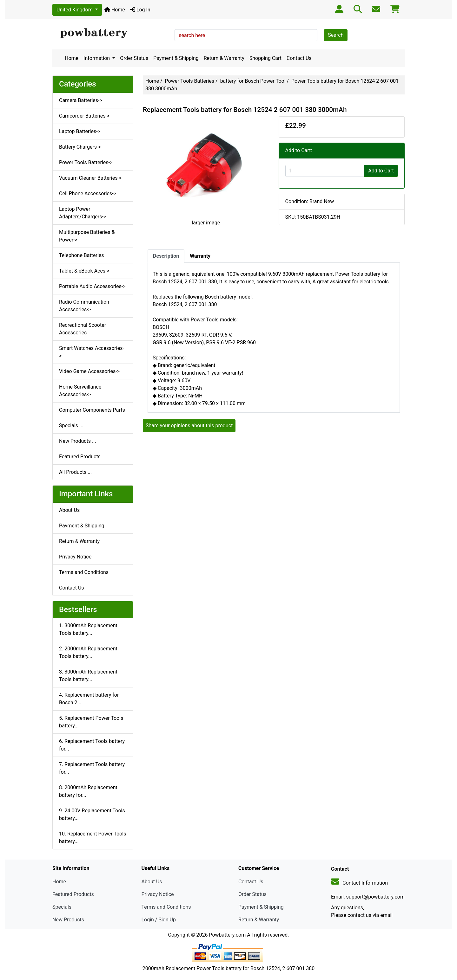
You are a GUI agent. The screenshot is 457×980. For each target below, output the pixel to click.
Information (97, 58)
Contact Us (299, 58)
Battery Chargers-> (80, 147)
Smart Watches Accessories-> (92, 352)
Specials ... (71, 426)
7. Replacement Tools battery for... (92, 768)
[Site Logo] (111, 34)
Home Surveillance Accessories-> (80, 391)
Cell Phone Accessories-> (88, 193)
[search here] (246, 35)
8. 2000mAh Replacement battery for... (88, 791)
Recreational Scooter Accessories (83, 329)
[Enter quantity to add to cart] (325, 171)
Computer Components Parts (92, 410)
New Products (68, 920)
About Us (69, 510)
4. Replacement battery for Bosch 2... (89, 699)
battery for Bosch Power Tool (253, 81)
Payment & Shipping (176, 58)
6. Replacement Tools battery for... (92, 745)
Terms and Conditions (84, 572)
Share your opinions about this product (189, 426)
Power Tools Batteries (190, 81)
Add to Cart (381, 171)
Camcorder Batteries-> (84, 116)
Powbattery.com (227, 935)
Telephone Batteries (82, 255)
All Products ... (75, 472)
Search (336, 35)
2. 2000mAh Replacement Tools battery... (88, 652)
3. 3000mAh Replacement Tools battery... (88, 676)
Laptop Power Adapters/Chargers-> (83, 213)
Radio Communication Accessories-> (84, 306)
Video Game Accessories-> (89, 371)
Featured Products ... (83, 457)
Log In (140, 10)
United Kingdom (75, 10)
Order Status (134, 58)
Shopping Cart (265, 58)
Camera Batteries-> (81, 100)
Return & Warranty (224, 58)
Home (115, 10)
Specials (62, 907)
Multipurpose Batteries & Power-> (87, 236)
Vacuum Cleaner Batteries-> (90, 178)
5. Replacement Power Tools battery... (91, 722)
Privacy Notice (75, 557)
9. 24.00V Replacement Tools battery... (92, 814)
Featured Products (73, 894)
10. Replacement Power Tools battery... (93, 838)
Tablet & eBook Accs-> (84, 271)
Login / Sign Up (159, 920)
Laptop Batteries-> (80, 131)
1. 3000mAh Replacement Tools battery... (88, 629)
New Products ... (78, 441)
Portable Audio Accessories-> (92, 286)
